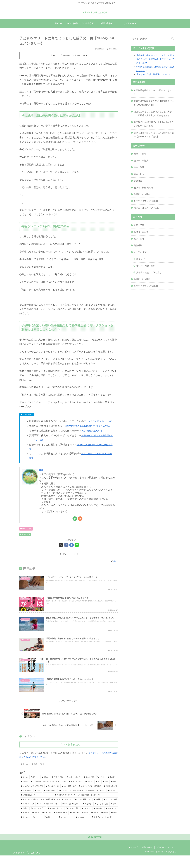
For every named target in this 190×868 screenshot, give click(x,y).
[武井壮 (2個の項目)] (95, 824)
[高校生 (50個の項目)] (35, 789)
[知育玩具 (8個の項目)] (112, 802)
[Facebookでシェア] (66, 553)
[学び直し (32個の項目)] (112, 789)
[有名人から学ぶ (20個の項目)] (76, 793)
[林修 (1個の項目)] (51, 829)
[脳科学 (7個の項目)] (97, 811)
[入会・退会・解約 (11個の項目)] (69, 798)
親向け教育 (25, 543)
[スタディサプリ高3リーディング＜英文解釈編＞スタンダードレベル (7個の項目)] (46, 811)
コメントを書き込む (69, 756)
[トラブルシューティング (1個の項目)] (105, 829)
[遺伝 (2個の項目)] (114, 824)
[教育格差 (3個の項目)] (25, 824)
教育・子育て (26, 537)
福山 (42, 478)
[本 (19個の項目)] (98, 793)
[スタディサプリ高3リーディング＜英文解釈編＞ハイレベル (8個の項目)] (82, 802)
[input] (153, 39)
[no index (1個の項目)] (82, 829)
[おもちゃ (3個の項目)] (47, 824)
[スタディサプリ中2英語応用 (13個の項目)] (32, 798)
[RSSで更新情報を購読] (80, 527)
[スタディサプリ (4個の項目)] (38, 820)
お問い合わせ (147, 860)
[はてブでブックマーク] (72, 553)
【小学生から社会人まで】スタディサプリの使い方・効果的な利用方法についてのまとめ (155, 59)
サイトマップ (132, 860)
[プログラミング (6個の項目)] (28, 816)
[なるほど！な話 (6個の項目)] (101, 816)
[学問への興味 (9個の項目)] (50, 802)
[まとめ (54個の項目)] (25, 789)
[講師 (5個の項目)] (114, 816)
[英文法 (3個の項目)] (36, 824)
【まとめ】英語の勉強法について (153, 74)
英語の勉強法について (93, 439)
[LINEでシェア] (77, 553)
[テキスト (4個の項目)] (86, 820)
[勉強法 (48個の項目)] (45, 789)
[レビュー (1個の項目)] (66, 829)
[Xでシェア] (61, 553)
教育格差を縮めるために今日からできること (154, 92)
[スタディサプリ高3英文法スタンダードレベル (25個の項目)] (49, 793)
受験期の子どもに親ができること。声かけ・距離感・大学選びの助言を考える (153, 113)
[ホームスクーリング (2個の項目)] (32, 829)
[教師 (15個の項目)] (114, 793)
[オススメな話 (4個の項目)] (73, 820)
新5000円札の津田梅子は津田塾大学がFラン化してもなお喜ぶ (154, 124)
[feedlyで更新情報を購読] (75, 527)
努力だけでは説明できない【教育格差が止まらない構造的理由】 (154, 103)
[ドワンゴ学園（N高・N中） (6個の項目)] (48, 816)
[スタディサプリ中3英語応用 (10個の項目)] (90, 798)
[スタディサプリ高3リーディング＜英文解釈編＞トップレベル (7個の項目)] (86, 807)
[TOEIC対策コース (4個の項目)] (56, 820)
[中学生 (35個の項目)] (101, 789)
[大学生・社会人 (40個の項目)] (74, 789)
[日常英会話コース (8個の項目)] (36, 807)
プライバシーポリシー (166, 860)
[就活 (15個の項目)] (105, 793)
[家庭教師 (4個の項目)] (98, 820)
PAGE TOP (95, 850)
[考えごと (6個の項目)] (87, 816)
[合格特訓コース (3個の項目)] (61, 824)
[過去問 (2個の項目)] (105, 824)
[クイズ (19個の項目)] (89, 793)
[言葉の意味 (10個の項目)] (26, 802)
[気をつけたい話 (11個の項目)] (52, 798)
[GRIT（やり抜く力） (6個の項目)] (71, 816)
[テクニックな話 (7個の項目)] (110, 811)
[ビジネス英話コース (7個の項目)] (83, 811)
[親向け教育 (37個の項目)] (89, 789)
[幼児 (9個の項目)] (38, 802)
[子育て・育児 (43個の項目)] (58, 789)
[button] (173, 38)
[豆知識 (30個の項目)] (24, 793)
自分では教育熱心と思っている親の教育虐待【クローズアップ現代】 (154, 135)
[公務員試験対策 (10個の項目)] (110, 798)
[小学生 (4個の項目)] (25, 820)
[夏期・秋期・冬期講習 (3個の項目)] (79, 824)
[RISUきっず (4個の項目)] (111, 820)
